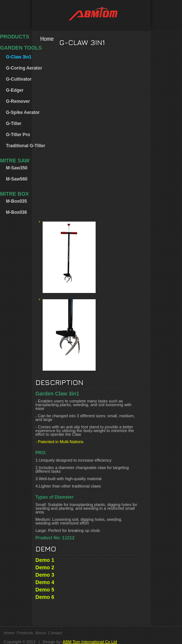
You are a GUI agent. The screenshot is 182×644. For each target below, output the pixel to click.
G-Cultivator (19, 79)
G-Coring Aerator (24, 68)
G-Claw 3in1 (19, 57)
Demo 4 (45, 582)
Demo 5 (45, 590)
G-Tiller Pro (18, 135)
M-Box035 (16, 201)
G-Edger (15, 90)
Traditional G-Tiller (26, 146)
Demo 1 (45, 560)
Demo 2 (45, 567)
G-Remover (18, 101)
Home (91, 39)
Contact (55, 633)
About (41, 633)
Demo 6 (45, 597)
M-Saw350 (17, 168)
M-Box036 (16, 212)
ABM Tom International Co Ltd (90, 642)
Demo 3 (45, 575)
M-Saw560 (17, 179)
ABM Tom (91, 15)
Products (25, 633)
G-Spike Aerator (23, 112)
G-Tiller (14, 124)
